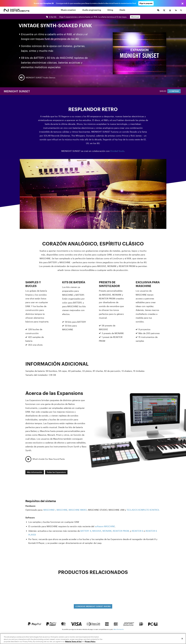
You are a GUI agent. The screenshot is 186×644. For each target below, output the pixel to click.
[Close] (182, 639)
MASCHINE (62, 510)
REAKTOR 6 (138, 531)
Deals (122, 10)
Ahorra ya (135, 17)
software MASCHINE (105, 526)
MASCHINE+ (49, 510)
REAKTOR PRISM (121, 531)
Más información (35, 472)
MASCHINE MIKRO (78, 510)
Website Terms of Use (73, 642)
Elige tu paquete (146, 3)
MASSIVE (97, 531)
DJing (110, 10)
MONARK (107, 531)
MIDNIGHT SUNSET (17, 91)
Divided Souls (117, 151)
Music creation (68, 10)
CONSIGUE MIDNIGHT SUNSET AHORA (93, 606)
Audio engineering (92, 10)
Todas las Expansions (56, 472)
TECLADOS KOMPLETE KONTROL (143, 510)
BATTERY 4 (86, 531)
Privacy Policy (90, 642)
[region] (93, 639)
